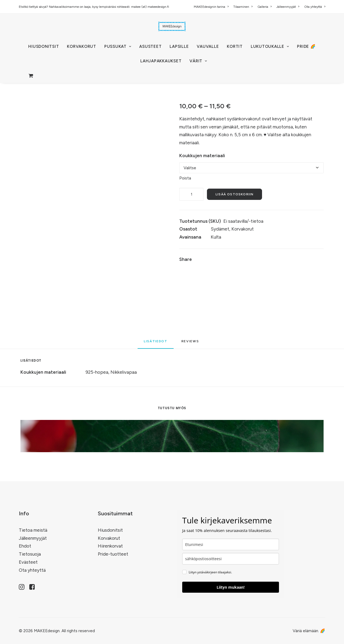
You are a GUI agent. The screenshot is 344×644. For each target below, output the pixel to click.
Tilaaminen (243, 7)
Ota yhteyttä (315, 7)
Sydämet (220, 229)
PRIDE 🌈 (306, 46)
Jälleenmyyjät (288, 7)
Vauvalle (208, 46)
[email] (231, 559)
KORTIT (235, 46)
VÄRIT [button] (198, 61)
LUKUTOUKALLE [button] (270, 46)
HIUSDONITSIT (44, 46)
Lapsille (179, 46)
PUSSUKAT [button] (118, 46)
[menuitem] (212, 7)
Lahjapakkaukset (161, 61)
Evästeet (28, 562)
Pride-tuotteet (113, 554)
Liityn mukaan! (231, 587)
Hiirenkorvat (110, 546)
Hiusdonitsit (110, 530)
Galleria (264, 7)
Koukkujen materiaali (202, 156)
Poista (185, 178)
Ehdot (25, 546)
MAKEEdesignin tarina (211, 7)
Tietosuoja (30, 554)
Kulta (216, 237)
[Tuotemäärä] (191, 194)
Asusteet (150, 46)
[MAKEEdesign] (172, 26)
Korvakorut (243, 229)
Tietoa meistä (33, 530)
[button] (22, 588)
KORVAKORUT (82, 46)
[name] (231, 544)
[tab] (191, 343)
